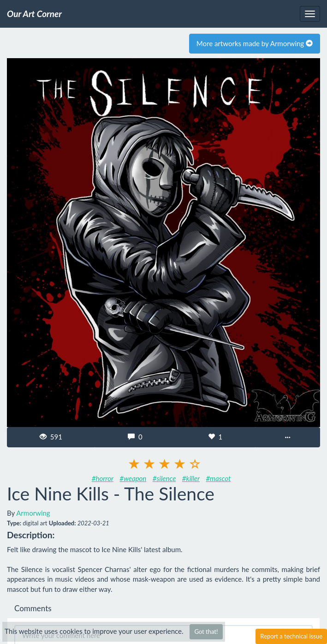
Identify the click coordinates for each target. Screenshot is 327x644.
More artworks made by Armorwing (255, 43)
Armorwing (33, 513)
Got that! (206, 632)
